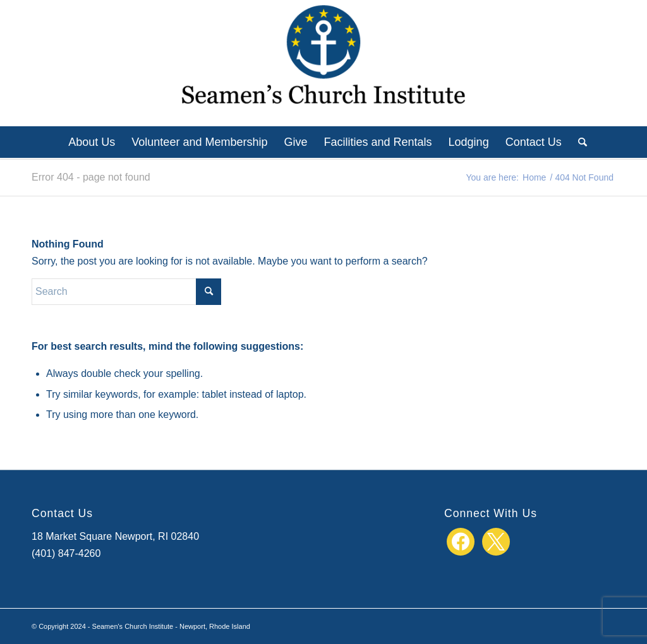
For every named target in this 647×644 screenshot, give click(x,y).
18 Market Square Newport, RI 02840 (115, 536)
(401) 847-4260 (66, 553)
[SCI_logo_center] (323, 63)
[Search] (578, 142)
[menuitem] (92, 142)
